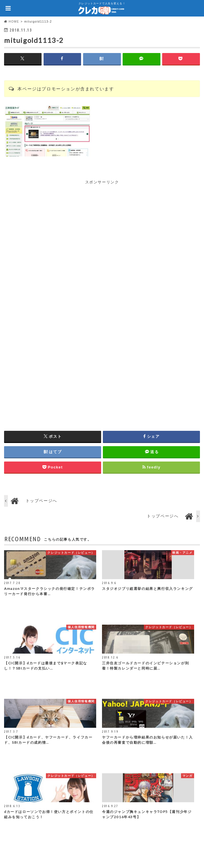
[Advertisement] (102, 226)
